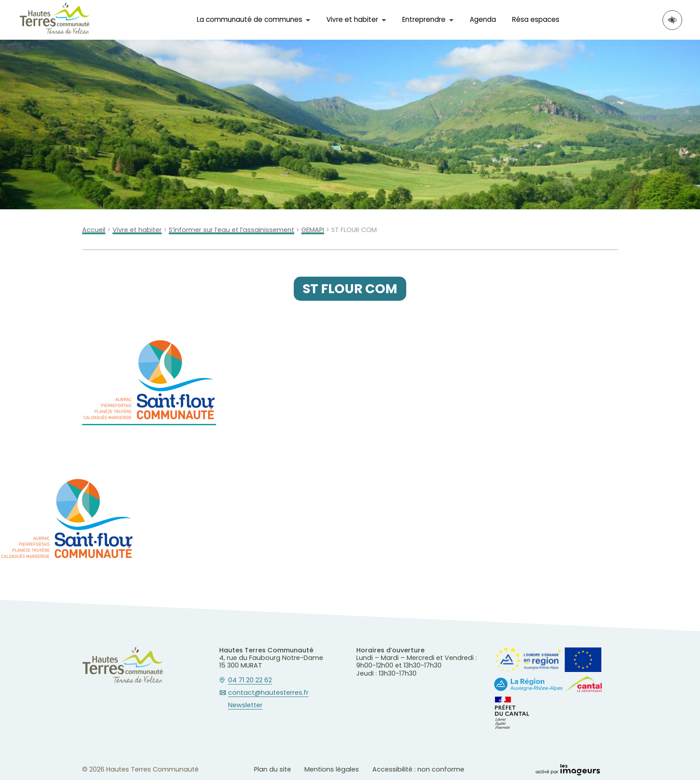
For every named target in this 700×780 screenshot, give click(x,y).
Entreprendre (424, 19)
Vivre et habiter (352, 19)
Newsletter (245, 705)
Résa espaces (536, 19)
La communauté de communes (250, 19)
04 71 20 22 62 (250, 680)
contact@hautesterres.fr (268, 693)
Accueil (94, 230)
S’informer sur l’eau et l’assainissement (231, 230)
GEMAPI (313, 230)
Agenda (483, 19)
